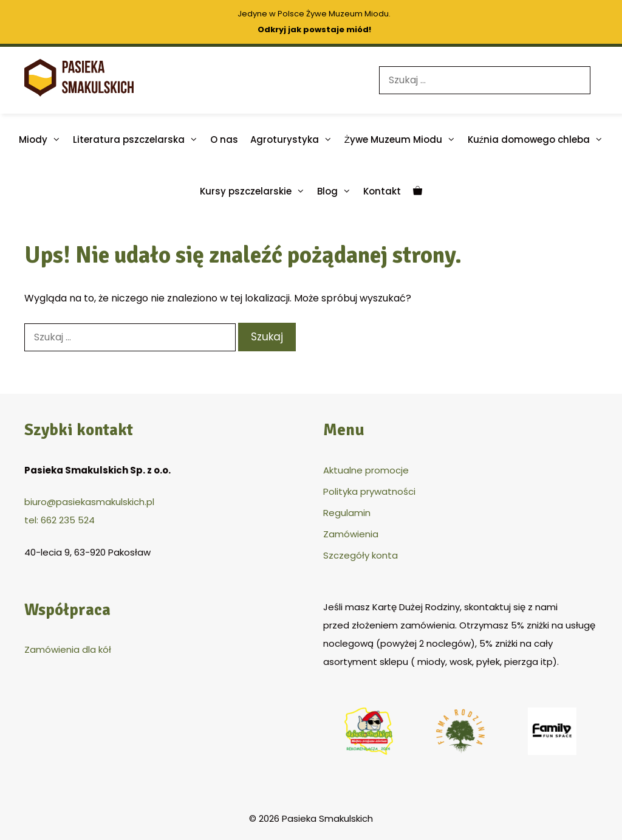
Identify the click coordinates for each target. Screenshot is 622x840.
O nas (224, 139)
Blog (337, 191)
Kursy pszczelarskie (255, 191)
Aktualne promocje (366, 470)
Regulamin (347, 513)
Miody (43, 139)
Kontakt (382, 191)
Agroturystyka (294, 139)
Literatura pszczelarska (138, 139)
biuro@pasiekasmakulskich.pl (89, 502)
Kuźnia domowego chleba (539, 139)
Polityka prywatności (369, 491)
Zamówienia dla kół (68, 649)
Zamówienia (351, 534)
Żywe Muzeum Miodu (403, 139)
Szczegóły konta (361, 555)
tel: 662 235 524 (60, 520)
